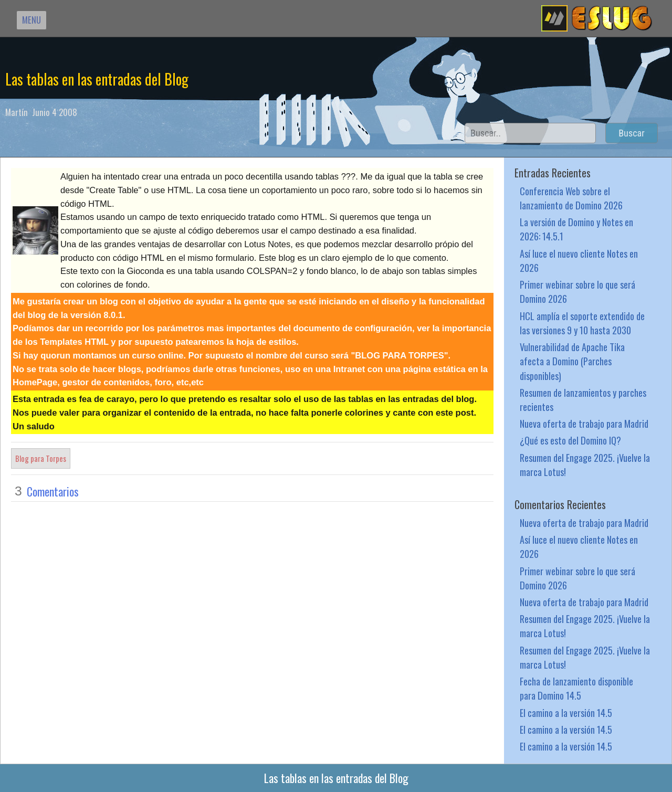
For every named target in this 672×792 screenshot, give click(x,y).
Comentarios (53, 491)
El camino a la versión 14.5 (566, 712)
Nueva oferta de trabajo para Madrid (584, 423)
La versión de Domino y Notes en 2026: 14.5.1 (576, 229)
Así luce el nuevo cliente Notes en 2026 (579, 260)
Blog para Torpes (41, 458)
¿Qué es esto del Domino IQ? (570, 440)
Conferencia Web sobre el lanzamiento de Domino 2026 (571, 198)
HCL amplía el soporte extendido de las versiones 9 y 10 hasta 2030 (582, 323)
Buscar (632, 133)
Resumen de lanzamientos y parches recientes (583, 399)
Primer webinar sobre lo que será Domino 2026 (577, 291)
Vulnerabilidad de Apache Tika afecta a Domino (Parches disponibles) (572, 361)
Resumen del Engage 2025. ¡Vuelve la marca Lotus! (585, 464)
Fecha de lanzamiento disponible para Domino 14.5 (576, 688)
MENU (31, 20)
